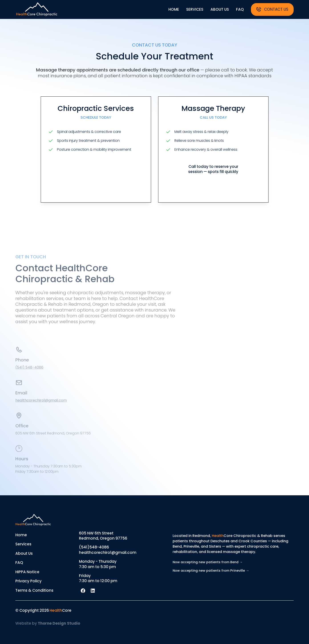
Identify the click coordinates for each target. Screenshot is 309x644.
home (174, 9)
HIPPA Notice (27, 572)
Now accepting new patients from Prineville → (211, 571)
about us (220, 9)
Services (23, 544)
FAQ (19, 563)
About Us (24, 553)
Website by (48, 623)
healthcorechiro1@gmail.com (41, 404)
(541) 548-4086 (29, 371)
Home (21, 535)
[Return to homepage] (37, 9)
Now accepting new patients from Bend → (208, 562)
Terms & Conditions (34, 590)
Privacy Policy (28, 581)
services (195, 9)
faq (240, 9)
